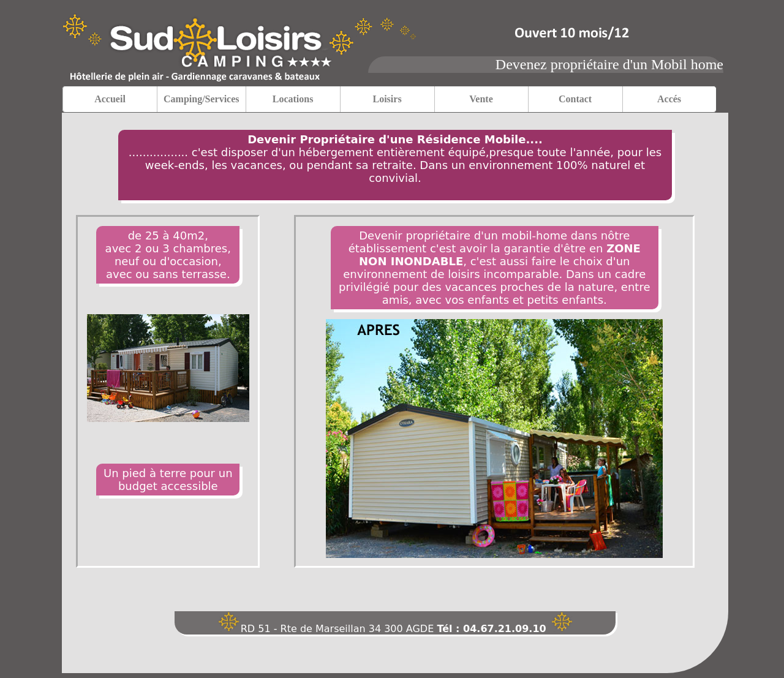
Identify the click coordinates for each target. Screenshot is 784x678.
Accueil (110, 99)
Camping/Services (202, 99)
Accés (669, 99)
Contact (575, 99)
